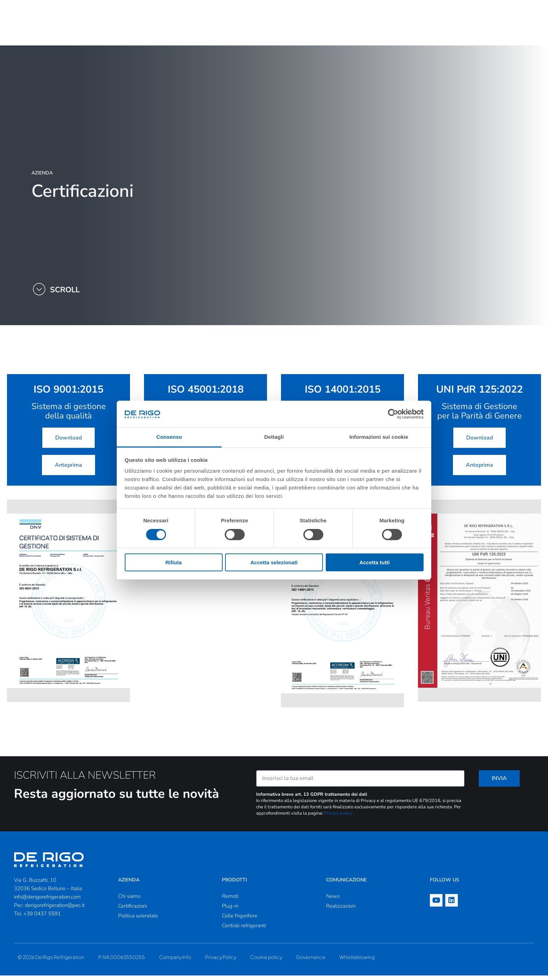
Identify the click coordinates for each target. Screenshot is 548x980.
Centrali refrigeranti (244, 930)
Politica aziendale (138, 920)
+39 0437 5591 (42, 918)
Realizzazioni (341, 910)
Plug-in (230, 910)
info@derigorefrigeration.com (47, 901)
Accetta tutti (374, 562)
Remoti (230, 901)
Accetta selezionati (274, 562)
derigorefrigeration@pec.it (55, 910)
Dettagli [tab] (274, 437)
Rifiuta (174, 562)
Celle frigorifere (240, 920)
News (333, 901)
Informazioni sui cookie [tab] (379, 437)
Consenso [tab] (169, 437)
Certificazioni (132, 910)
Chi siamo (129, 901)
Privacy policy (338, 818)
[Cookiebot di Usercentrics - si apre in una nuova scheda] (393, 414)
